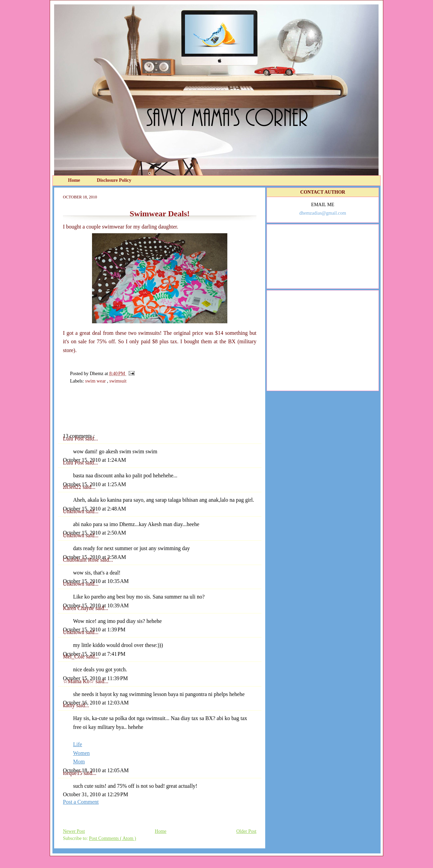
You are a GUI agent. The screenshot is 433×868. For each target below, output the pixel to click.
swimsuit (118, 381)
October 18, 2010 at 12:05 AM (96, 770)
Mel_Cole (74, 657)
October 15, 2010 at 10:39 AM (96, 605)
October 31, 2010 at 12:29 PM (96, 794)
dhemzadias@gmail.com (323, 213)
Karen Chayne (79, 608)
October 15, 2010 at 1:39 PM (94, 630)
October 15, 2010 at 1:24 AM (94, 460)
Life (78, 744)
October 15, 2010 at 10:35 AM (96, 581)
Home (75, 180)
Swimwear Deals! (160, 214)
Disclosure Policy (114, 180)
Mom (79, 762)
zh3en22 (73, 487)
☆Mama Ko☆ (79, 681)
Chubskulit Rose (82, 560)
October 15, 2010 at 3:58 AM (94, 557)
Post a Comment (81, 802)
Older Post (247, 831)
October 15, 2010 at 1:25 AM (94, 484)
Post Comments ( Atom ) (112, 838)
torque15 (73, 773)
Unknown (74, 511)
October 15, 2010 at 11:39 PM (95, 678)
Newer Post (74, 831)
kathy (70, 705)
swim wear (96, 381)
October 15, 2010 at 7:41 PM (94, 654)
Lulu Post (74, 439)
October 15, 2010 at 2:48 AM (94, 509)
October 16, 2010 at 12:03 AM (96, 703)
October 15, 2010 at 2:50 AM (94, 533)
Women (81, 753)
